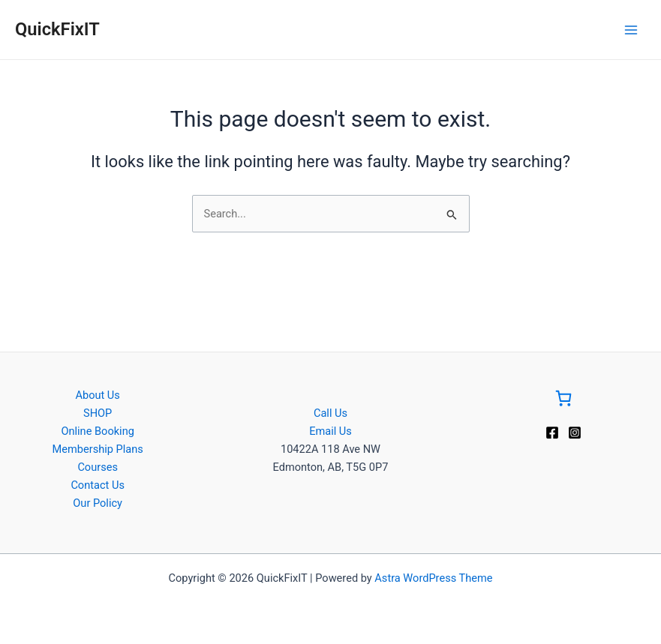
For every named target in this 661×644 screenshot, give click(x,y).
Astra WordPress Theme (433, 578)
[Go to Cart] (563, 401)
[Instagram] (575, 433)
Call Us (330, 413)
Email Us (330, 431)
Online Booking (97, 431)
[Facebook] (552, 433)
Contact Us (98, 485)
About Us (97, 395)
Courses (98, 467)
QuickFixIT (57, 29)
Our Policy (98, 503)
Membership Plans (98, 449)
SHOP (98, 413)
